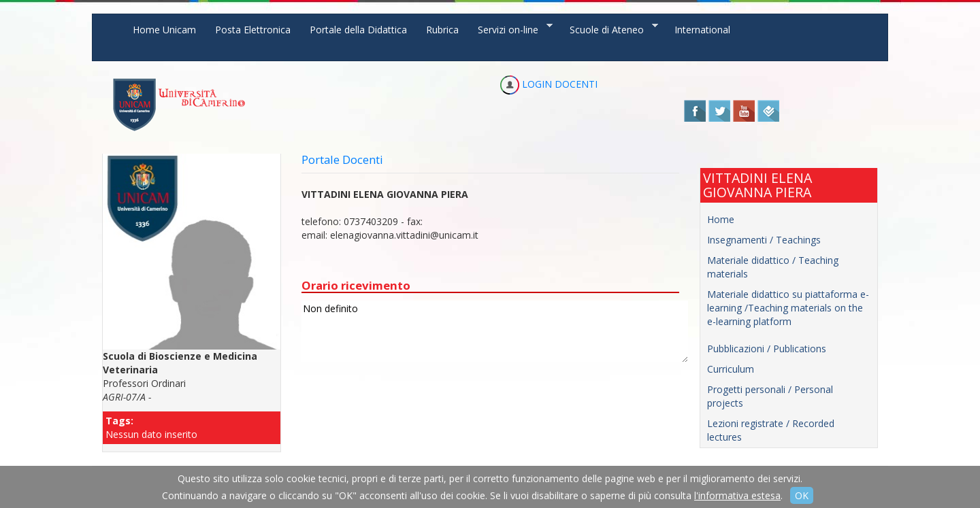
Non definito (495, 332)
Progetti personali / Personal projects (770, 396)
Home (721, 219)
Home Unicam (164, 30)
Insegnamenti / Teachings (764, 240)
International (702, 30)
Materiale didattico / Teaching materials (773, 267)
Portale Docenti (342, 159)
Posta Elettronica (253, 30)
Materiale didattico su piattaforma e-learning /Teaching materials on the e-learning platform (788, 308)
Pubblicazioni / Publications (767, 349)
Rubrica (442, 30)
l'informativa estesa (737, 495)
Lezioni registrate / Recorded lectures (771, 430)
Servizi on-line (510, 29)
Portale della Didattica (358, 30)
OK (802, 495)
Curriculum (731, 369)
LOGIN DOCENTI (549, 84)
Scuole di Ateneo (609, 29)
